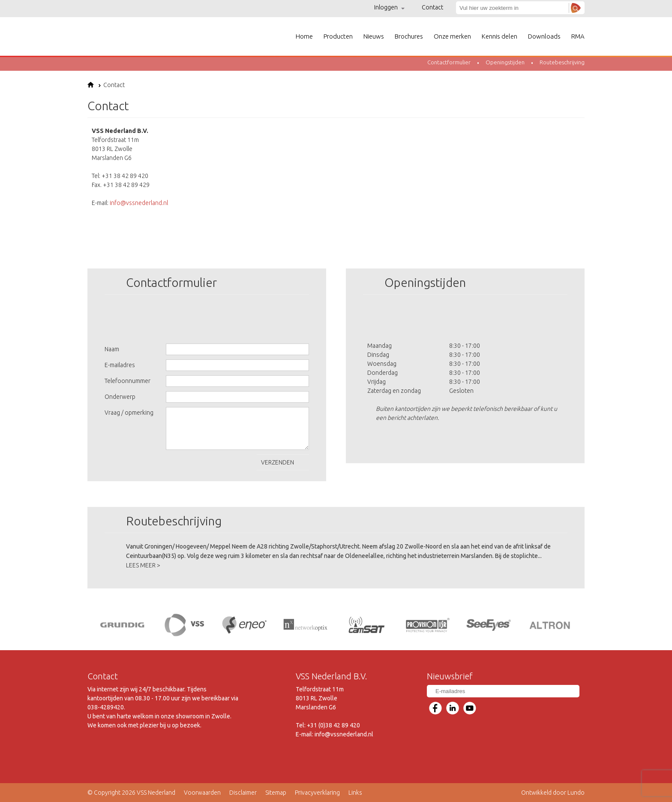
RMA (578, 36)
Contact (432, 7)
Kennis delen (499, 36)
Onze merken (452, 36)
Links (355, 793)
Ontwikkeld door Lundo (553, 793)
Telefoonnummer (127, 381)
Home (304, 36)
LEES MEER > (143, 565)
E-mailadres (120, 365)
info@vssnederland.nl (139, 203)
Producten (338, 36)
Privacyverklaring (317, 793)
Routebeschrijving (562, 62)
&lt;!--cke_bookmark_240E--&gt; (463, 184)
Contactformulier (449, 62)
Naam (112, 349)
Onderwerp (120, 397)
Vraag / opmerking (129, 413)
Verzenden (283, 465)
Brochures (409, 36)
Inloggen (389, 7)
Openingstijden (505, 62)
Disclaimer (243, 793)
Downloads (544, 36)
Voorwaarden (202, 793)
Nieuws (374, 36)
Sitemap (276, 793)
